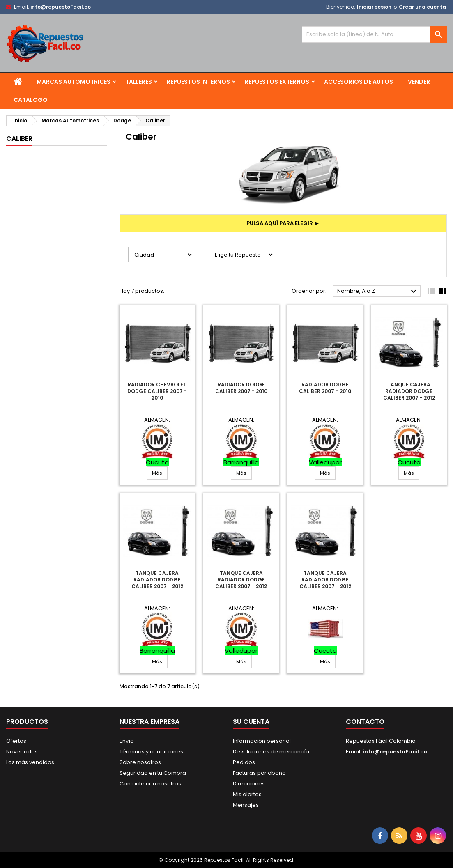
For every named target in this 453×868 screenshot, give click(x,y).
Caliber (19, 139)
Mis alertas (247, 794)
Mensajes (246, 805)
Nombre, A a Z (378, 292)
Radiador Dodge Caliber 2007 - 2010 (241, 388)
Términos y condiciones (151, 752)
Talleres (139, 82)
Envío (127, 741)
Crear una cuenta (422, 7)
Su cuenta (251, 722)
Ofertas (16, 741)
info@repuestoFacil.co (61, 7)
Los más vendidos (30, 762)
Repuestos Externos (277, 82)
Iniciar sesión (374, 7)
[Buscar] (374, 34)
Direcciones (249, 784)
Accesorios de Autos (359, 82)
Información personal (262, 741)
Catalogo (31, 100)
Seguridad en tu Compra (153, 773)
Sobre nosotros (140, 762)
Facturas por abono (259, 773)
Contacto (365, 722)
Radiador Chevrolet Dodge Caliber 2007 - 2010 (157, 391)
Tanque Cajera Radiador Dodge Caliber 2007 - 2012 (409, 391)
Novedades (22, 752)
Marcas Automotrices (74, 82)
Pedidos (244, 762)
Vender (419, 82)
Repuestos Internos (198, 82)
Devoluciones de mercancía (271, 752)
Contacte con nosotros (150, 784)
